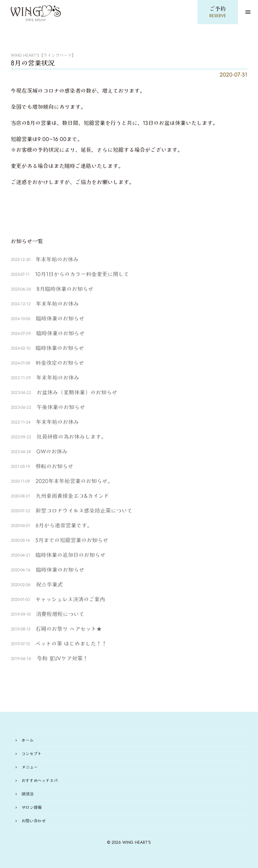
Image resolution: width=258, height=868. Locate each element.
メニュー (30, 767)
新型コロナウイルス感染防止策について (84, 511)
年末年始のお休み (57, 259)
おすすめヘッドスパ (40, 781)
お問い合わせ (34, 821)
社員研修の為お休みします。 (72, 437)
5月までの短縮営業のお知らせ (72, 540)
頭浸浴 (28, 794)
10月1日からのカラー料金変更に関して (82, 274)
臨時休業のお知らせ (60, 319)
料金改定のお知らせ (62, 363)
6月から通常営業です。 (64, 526)
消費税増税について (60, 614)
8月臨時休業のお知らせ (65, 289)
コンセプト (32, 754)
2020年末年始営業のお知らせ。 (74, 481)
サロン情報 (32, 808)
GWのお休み (52, 452)
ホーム (28, 740)
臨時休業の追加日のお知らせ (71, 555)
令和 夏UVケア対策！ (62, 659)
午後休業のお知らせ (61, 407)
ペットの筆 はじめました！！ (71, 644)
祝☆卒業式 (49, 585)
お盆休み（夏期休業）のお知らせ (77, 393)
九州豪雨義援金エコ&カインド (72, 496)
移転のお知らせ (54, 466)
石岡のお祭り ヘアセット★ (69, 629)
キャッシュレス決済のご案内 (70, 599)
